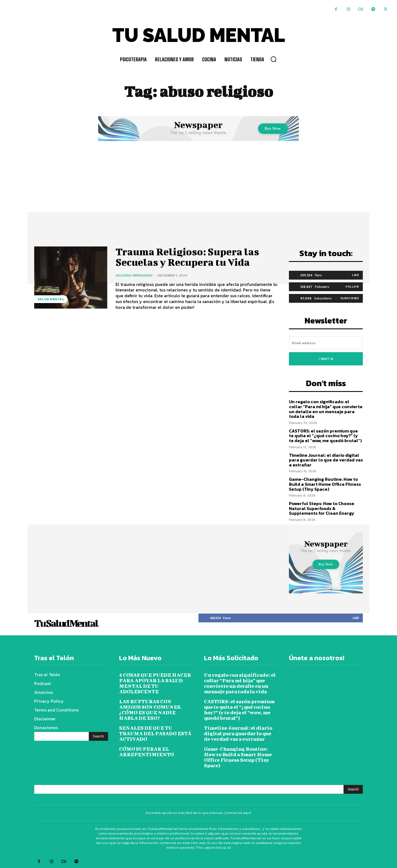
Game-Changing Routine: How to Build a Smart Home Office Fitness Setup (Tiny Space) (325, 484)
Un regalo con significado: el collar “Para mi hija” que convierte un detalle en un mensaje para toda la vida (326, 409)
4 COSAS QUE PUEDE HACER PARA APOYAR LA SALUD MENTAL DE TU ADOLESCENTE (155, 683)
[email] (326, 343)
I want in (326, 359)
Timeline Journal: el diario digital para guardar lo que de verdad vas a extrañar (326, 460)
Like (356, 275)
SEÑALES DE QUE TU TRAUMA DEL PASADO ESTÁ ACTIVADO (155, 733)
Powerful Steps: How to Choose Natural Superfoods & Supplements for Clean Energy (322, 508)
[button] (273, 59)
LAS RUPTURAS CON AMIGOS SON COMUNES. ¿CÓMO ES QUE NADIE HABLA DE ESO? (150, 710)
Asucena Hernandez (134, 275)
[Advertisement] (198, 184)
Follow (352, 286)
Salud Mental (51, 299)
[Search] (98, 736)
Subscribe (350, 298)
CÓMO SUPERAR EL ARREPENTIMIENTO (147, 752)
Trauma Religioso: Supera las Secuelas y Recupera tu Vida (191, 257)
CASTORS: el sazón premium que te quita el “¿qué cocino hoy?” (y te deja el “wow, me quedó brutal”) (325, 436)
